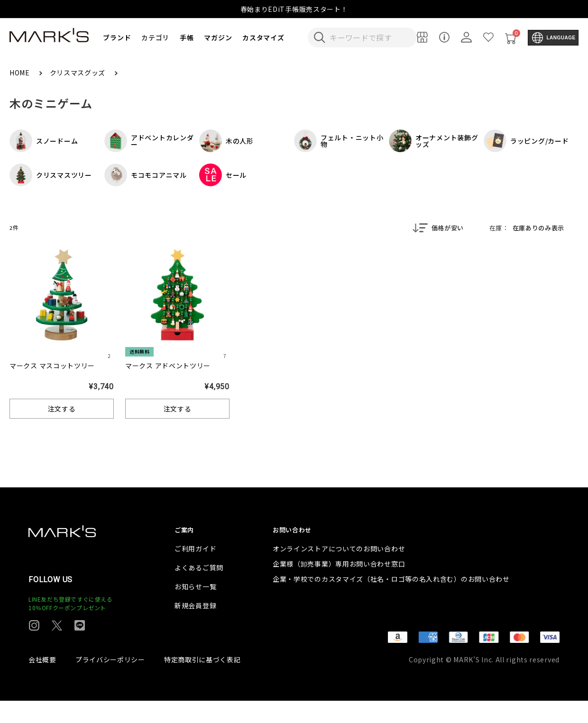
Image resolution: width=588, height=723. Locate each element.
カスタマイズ (263, 37)
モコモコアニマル (146, 175)
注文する (62, 410)
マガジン (218, 37)
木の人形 (226, 141)
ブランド (117, 37)
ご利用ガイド (195, 571)
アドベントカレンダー (149, 141)
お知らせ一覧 (195, 609)
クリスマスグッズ (78, 73)
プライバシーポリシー (110, 682)
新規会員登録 (195, 628)
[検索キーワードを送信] (320, 37)
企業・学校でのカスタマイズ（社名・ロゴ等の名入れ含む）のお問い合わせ (391, 601)
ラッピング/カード (526, 141)
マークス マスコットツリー (52, 366)
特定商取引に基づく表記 (202, 682)
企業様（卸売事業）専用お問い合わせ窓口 (339, 586)
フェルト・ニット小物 (339, 141)
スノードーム (44, 141)
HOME (21, 73)
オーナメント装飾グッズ (433, 141)
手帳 (187, 37)
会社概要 (42, 682)
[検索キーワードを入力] (369, 37)
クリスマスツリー (51, 175)
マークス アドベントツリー (168, 366)
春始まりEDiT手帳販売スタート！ (294, 9)
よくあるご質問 (199, 590)
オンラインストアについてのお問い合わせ (339, 571)
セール (223, 175)
